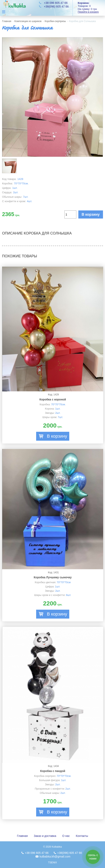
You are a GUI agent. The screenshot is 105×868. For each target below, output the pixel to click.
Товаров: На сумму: (91, 7)
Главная (7, 21)
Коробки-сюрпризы (55, 21)
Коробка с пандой (53, 771)
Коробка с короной (53, 399)
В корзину (91, 214)
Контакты (82, 836)
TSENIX (52, 863)
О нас (66, 836)
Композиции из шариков (28, 21)
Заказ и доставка (45, 836)
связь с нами (93, 857)
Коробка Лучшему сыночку (53, 577)
